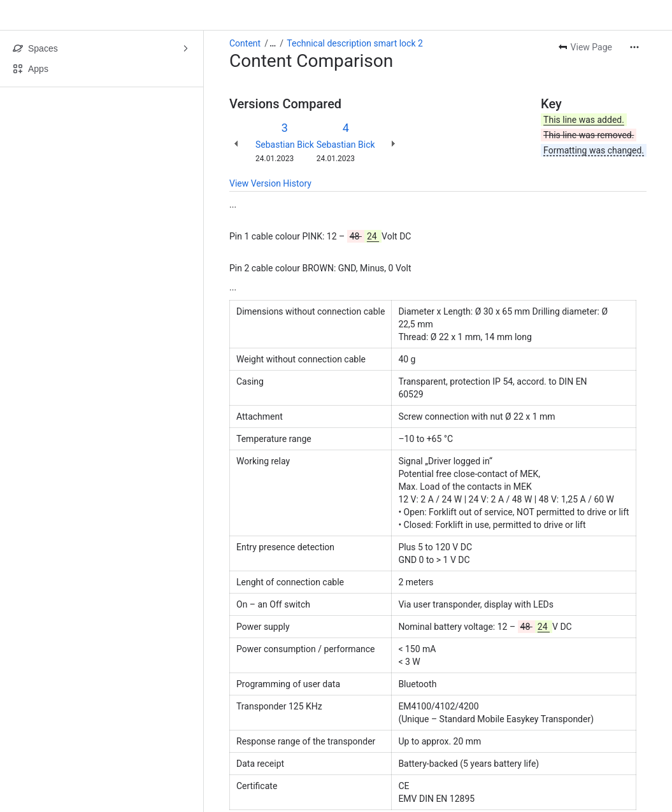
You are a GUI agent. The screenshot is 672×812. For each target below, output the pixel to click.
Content (245, 43)
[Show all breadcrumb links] (273, 43)
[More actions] (634, 47)
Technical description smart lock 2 (355, 43)
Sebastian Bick (285, 145)
